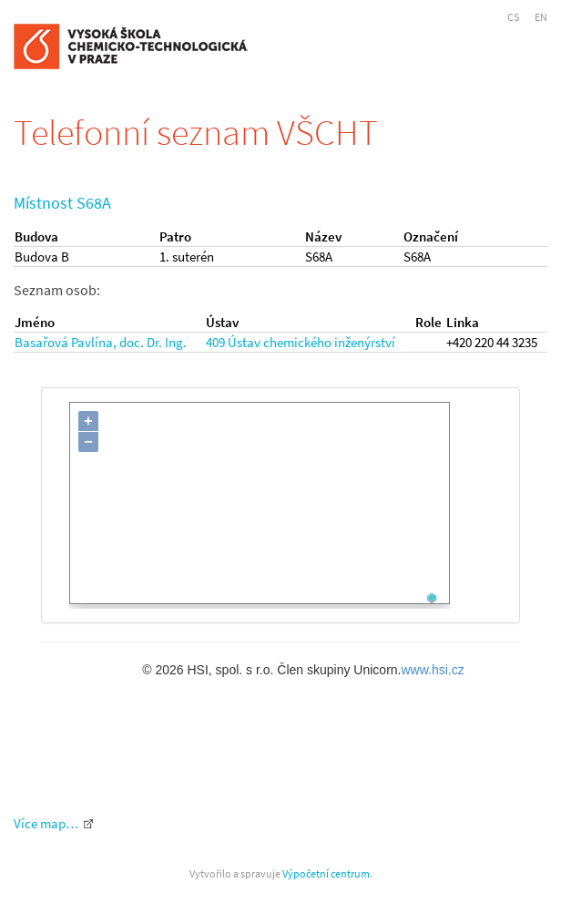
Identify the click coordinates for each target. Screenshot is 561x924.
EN (541, 17)
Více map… (46, 823)
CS (513, 17)
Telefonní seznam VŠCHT (196, 132)
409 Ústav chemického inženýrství (301, 342)
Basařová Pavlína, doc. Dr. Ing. (101, 342)
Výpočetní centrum (326, 873)
